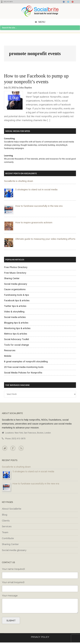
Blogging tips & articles (16, 323)
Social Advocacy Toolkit (17, 339)
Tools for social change (16, 345)
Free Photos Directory (16, 267)
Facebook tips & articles (17, 300)
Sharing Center (12, 278)
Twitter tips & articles (15, 306)
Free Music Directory (15, 273)
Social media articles (15, 317)
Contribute (8, 538)
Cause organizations (15, 289)
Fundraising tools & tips (17, 295)
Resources (10, 350)
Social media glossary (16, 284)
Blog (5, 515)
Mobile (8, 356)
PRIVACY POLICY (40, 637)
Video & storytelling (14, 312)
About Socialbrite (12, 509)
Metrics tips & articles (16, 334)
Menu (42, 22)
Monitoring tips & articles (17, 328)
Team (5, 532)
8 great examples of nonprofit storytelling (26, 361)
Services (7, 526)
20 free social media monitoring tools (24, 367)
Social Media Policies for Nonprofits (23, 373)
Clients (6, 521)
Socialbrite (40, 11)
